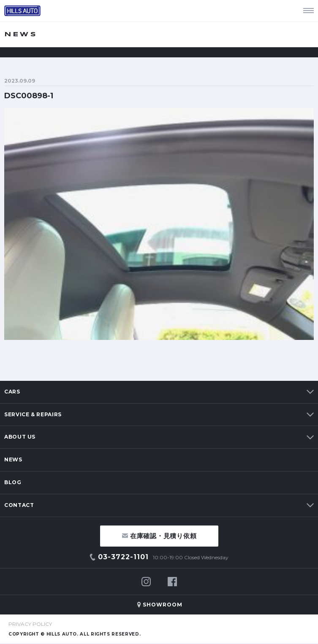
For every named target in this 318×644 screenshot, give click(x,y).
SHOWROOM (163, 605)
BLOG (13, 482)
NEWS (13, 459)
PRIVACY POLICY (30, 624)
